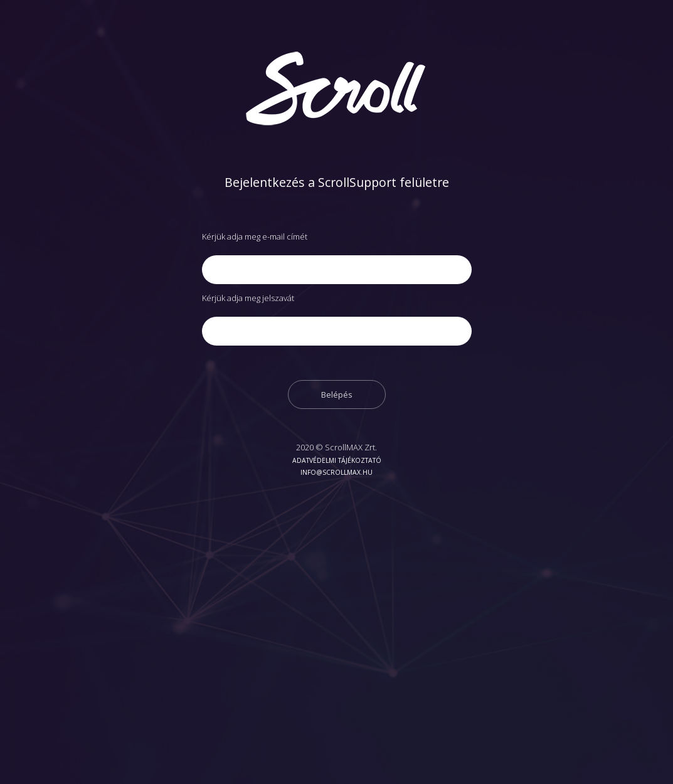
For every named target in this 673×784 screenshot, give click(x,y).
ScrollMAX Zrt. (351, 447)
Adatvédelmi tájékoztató (337, 460)
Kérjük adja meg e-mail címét (255, 236)
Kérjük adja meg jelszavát (248, 298)
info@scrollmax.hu (336, 472)
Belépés (337, 395)
